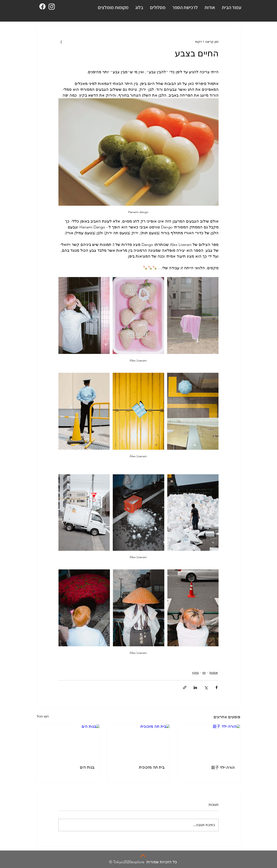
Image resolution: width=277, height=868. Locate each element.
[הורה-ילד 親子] (209, 742)
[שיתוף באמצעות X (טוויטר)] (206, 687)
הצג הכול (43, 716)
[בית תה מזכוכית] (139, 742)
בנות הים (87, 767)
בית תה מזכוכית (152, 767)
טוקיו (195, 673)
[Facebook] (42, 6)
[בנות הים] (68, 742)
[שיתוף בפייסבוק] (217, 687)
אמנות (214, 673)
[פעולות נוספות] (61, 42)
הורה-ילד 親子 (223, 768)
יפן (204, 673)
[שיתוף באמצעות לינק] (185, 687)
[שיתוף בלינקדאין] (195, 687)
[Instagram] (52, 6)
